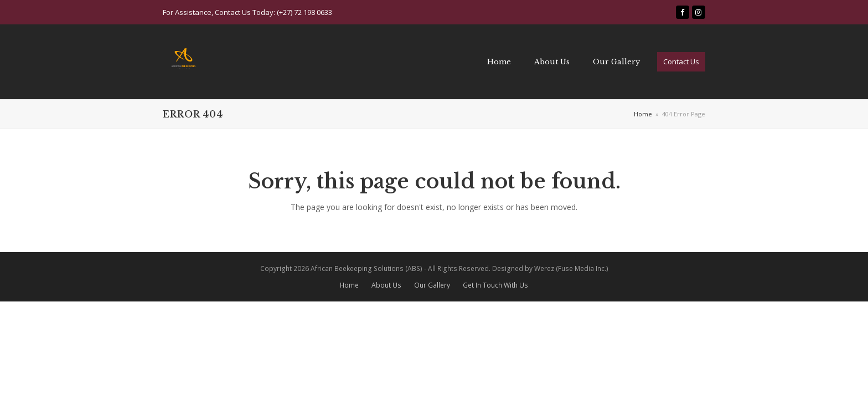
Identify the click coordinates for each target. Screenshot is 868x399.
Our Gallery (432, 285)
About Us (386, 285)
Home (349, 285)
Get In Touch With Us (495, 285)
